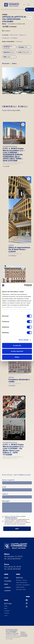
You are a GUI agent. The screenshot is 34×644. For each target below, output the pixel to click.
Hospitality (7, 611)
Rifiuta (17, 357)
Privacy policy (24, 635)
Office (6, 606)
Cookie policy (24, 636)
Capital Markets (20, 587)
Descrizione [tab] (14, 35)
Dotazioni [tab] (22, 35)
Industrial (7, 613)
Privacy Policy (9, 637)
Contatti (7, 591)
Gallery (14, 63)
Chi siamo (8, 581)
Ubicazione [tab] (6, 38)
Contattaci (14, 38)
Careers (7, 587)
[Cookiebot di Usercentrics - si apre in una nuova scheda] (24, 285)
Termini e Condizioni (23, 633)
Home (6, 578)
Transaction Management (23, 585)
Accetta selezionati (17, 351)
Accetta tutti (17, 345)
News (6, 584)
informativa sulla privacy (11, 518)
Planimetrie (6, 63)
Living (6, 615)
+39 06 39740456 (14, 569)
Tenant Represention (22, 583)
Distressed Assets (21, 589)
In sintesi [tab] (5, 35)
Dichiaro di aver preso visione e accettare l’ (15, 517)
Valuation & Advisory (22, 580)
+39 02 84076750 (14, 559)
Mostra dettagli (23, 340)
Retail (6, 608)
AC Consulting (15, 633)
